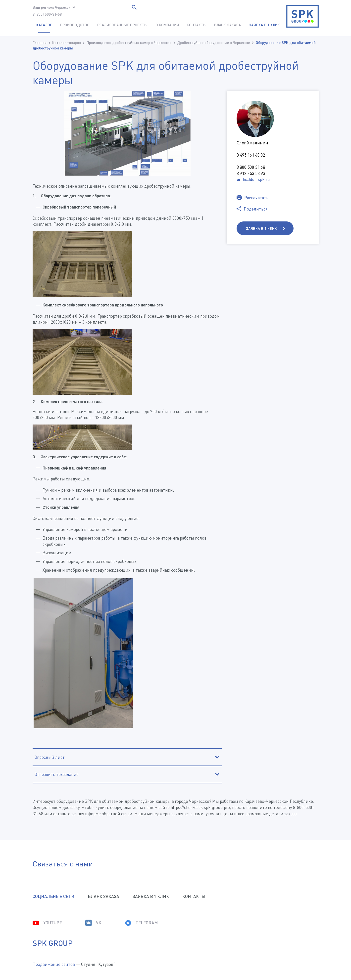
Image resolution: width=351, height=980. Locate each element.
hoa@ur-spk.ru (256, 179)
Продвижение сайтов (54, 964)
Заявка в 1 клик (262, 228)
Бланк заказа (227, 25)
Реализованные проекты (122, 25)
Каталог (44, 25)
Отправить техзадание (57, 774)
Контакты (197, 25)
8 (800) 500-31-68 (47, 14)
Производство (75, 25)
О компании (167, 25)
